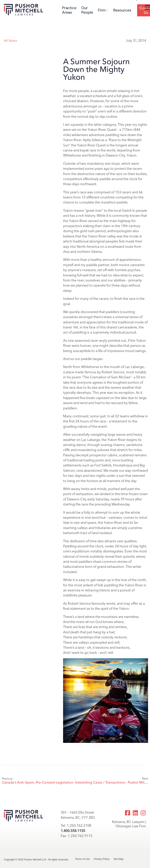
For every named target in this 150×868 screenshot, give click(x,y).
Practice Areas (69, 10)
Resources (122, 10)
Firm (103, 10)
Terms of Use (82, 859)
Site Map (118, 859)
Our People (87, 10)
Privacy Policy (102, 859)
